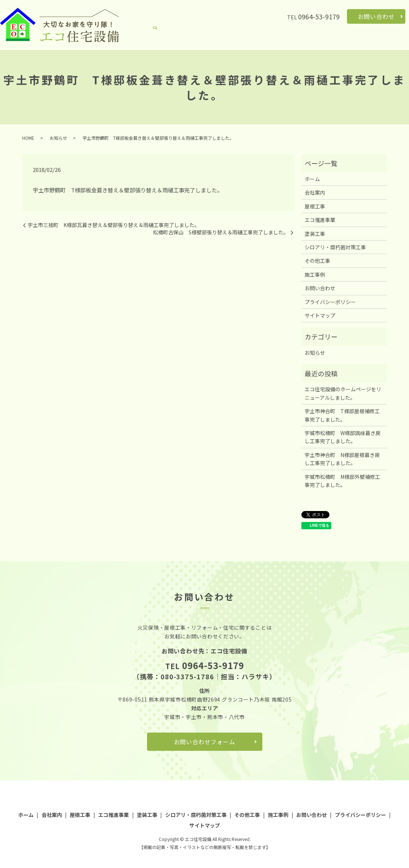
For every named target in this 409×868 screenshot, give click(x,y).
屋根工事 (196, 39)
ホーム (145, 39)
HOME (28, 138)
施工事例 (385, 39)
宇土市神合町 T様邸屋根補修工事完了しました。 (342, 415)
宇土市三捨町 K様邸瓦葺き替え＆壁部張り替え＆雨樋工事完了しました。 (114, 225)
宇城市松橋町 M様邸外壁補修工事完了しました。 (342, 481)
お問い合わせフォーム (205, 742)
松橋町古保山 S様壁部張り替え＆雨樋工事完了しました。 (221, 232)
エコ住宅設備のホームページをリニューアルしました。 (343, 393)
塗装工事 (259, 39)
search (404, 39)
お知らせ (58, 138)
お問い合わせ (376, 16)
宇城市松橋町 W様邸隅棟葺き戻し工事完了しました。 (343, 437)
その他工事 (356, 39)
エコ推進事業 (227, 39)
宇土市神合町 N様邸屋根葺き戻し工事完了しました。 (342, 459)
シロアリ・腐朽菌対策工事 (306, 39)
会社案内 (169, 39)
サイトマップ (320, 315)
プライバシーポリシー (330, 302)
